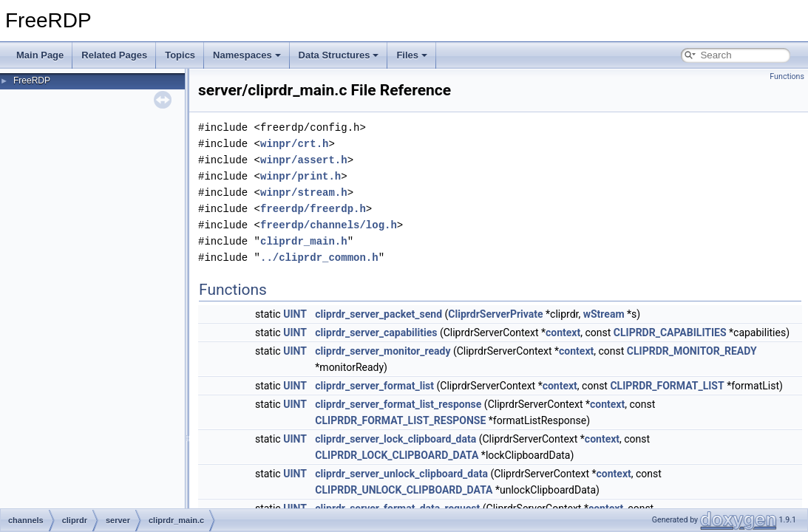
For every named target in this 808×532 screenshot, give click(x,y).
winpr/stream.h (304, 192)
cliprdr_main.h (304, 241)
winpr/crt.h (294, 144)
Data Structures (339, 55)
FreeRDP (32, 81)
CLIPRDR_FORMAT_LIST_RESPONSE (400, 420)
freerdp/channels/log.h (329, 225)
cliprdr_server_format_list (374, 386)
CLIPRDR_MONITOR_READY (692, 351)
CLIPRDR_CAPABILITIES (670, 332)
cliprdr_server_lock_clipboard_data (395, 439)
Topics (180, 55)
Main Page (40, 55)
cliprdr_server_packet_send (378, 314)
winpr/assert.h (304, 160)
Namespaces (247, 55)
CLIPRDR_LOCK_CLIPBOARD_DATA (397, 455)
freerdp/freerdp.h (313, 209)
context (563, 332)
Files (412, 55)
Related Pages (114, 55)
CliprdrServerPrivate (495, 314)
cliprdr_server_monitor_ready (383, 351)
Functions (787, 76)
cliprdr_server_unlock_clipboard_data (401, 474)
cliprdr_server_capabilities (376, 332)
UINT (295, 314)
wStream (604, 314)
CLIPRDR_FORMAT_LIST (667, 386)
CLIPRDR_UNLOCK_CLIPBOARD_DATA (404, 490)
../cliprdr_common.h (319, 258)
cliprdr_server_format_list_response (398, 404)
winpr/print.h (301, 176)
